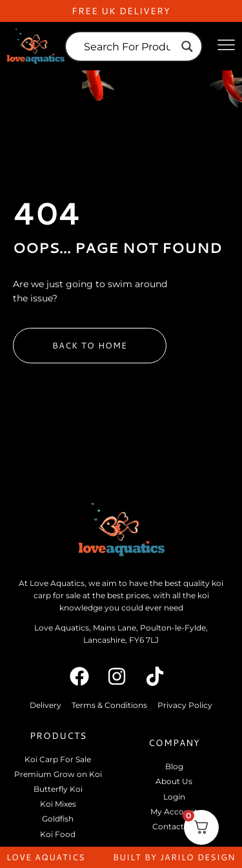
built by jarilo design (174, 857)
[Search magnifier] (187, 46)
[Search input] (128, 46)
